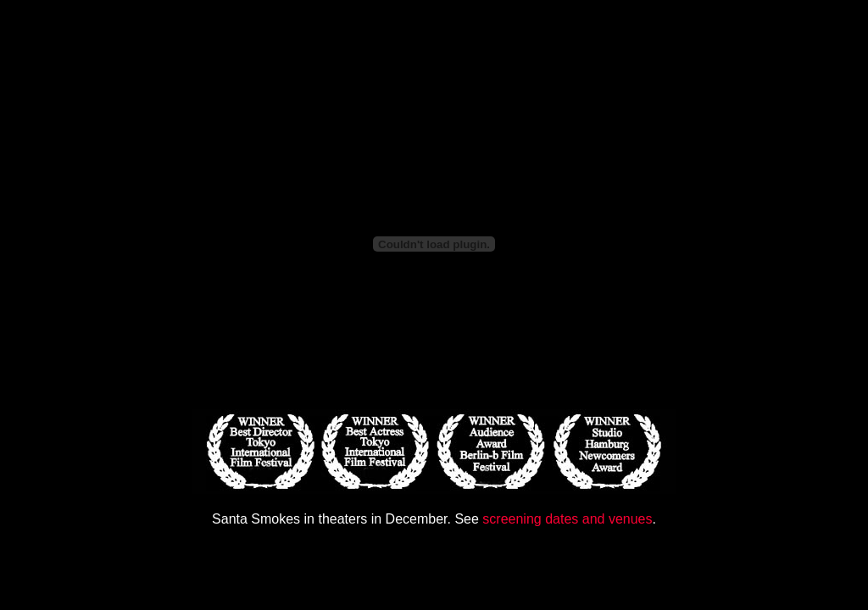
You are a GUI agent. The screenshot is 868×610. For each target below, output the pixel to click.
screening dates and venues (567, 519)
